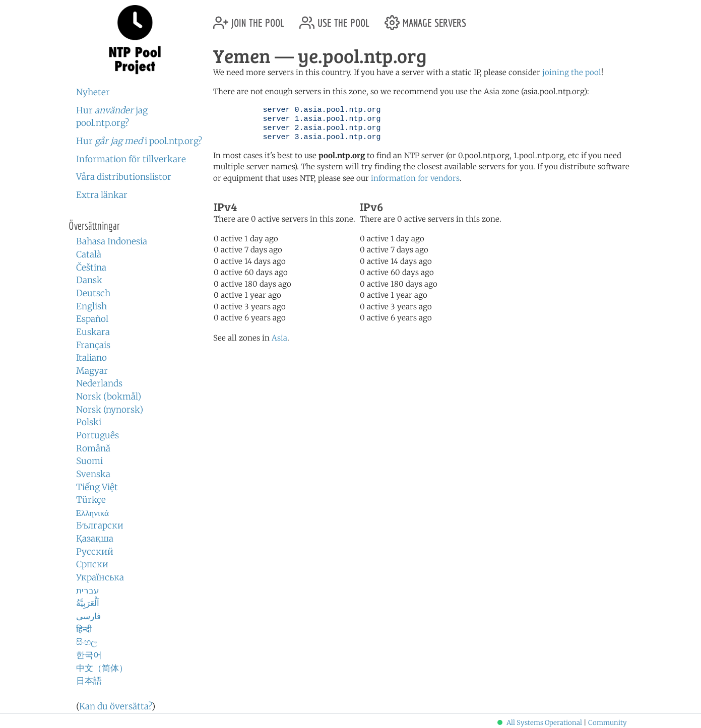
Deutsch (93, 293)
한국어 (89, 655)
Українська (100, 577)
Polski (89, 422)
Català (89, 254)
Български (100, 525)
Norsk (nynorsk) (110, 410)
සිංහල (87, 642)
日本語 (89, 681)
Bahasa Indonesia (112, 241)
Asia (279, 338)
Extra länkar (102, 195)
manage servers (425, 19)
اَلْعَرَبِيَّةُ (88, 603)
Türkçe (91, 500)
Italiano (91, 358)
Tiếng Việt (97, 487)
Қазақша (95, 539)
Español (92, 319)
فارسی (88, 616)
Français (93, 345)
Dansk (89, 280)
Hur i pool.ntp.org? (139, 141)
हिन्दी (84, 629)
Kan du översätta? (115, 706)
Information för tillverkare (131, 159)
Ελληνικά (93, 513)
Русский (95, 552)
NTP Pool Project (135, 40)
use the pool (334, 19)
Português (98, 435)
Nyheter (93, 92)
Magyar (92, 371)
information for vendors (415, 178)
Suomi (89, 461)
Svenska (93, 474)
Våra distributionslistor (124, 177)
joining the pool (572, 72)
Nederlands (99, 383)
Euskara (93, 332)
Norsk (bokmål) (109, 396)
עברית (88, 590)
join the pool (249, 19)
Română (93, 448)
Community (608, 723)
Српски (92, 564)
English (91, 306)
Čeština (91, 268)
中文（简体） (102, 668)
